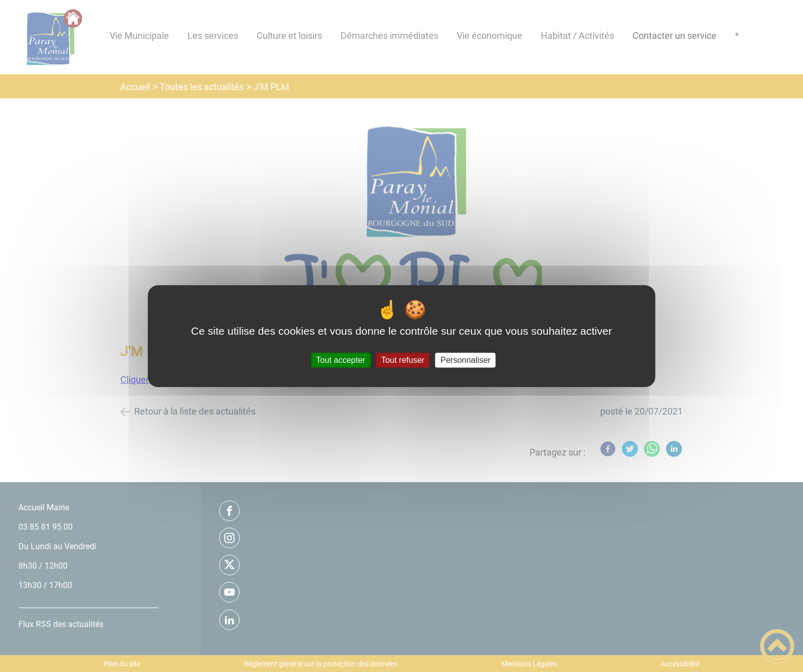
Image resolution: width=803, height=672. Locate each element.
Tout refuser (403, 360)
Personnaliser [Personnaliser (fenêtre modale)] (466, 360)
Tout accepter (341, 360)
